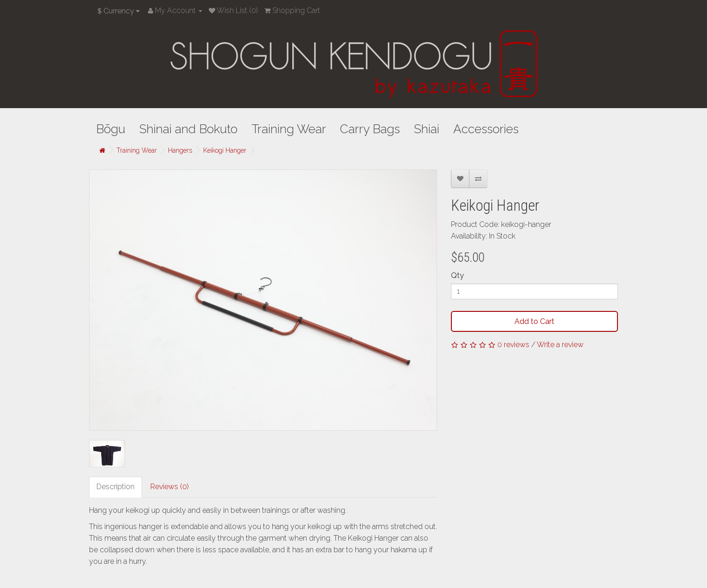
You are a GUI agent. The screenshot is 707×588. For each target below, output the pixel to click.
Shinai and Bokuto (188, 129)
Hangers (180, 150)
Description (116, 487)
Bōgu (111, 129)
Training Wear (289, 129)
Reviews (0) (170, 487)
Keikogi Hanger (225, 150)
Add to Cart (534, 321)
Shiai (427, 129)
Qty (457, 275)
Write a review (560, 345)
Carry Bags (370, 129)
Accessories (486, 129)
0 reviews (513, 345)
